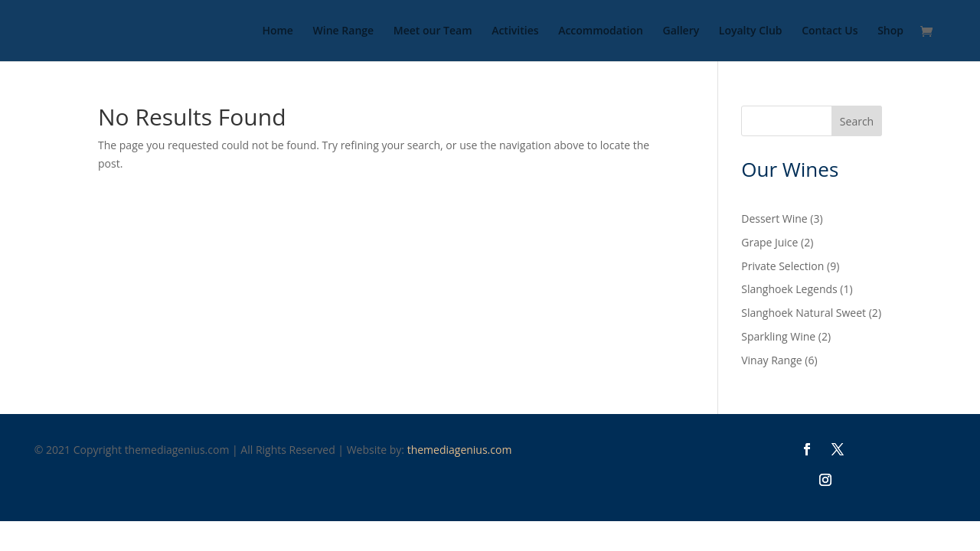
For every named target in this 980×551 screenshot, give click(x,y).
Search (857, 121)
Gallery (681, 31)
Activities (515, 31)
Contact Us (830, 31)
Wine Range (344, 31)
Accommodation (601, 31)
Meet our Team (433, 31)
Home (278, 31)
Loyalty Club (751, 31)
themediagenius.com (460, 450)
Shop (890, 31)
